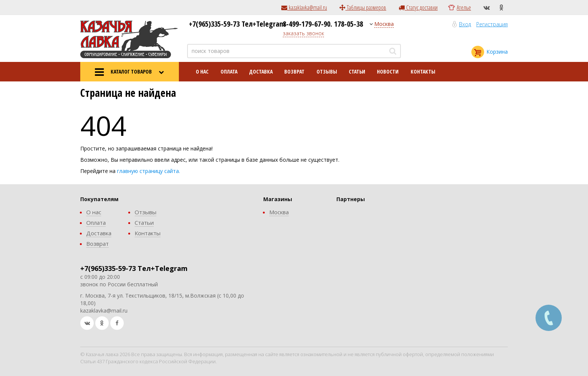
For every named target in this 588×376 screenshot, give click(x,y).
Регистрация (492, 24)
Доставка (261, 71)
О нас (202, 71)
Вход (465, 24)
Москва (384, 24)
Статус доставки (418, 8)
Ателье (464, 8)
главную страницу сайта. (148, 171)
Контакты (423, 71)
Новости (388, 71)
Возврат (294, 71)
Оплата (229, 71)
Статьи (357, 71)
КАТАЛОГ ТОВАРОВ (129, 72)
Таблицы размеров (363, 8)
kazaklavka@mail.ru (304, 8)
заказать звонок (303, 33)
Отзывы (327, 71)
